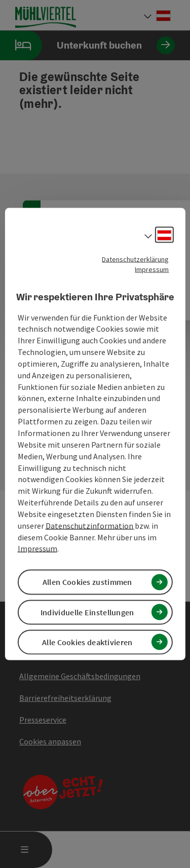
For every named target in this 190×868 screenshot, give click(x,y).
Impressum (152, 269)
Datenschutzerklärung (135, 259)
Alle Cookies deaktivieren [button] (87, 642)
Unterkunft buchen (87, 45)
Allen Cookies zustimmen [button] (87, 582)
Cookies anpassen (50, 741)
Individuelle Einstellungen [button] (87, 612)
